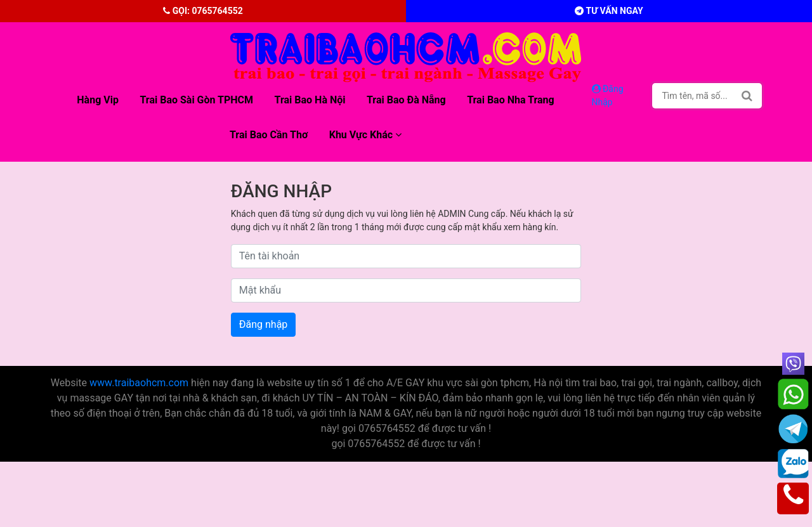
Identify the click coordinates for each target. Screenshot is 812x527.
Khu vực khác (365, 135)
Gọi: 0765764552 (203, 11)
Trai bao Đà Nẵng (406, 100)
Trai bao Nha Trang (511, 100)
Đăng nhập (264, 324)
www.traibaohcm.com (139, 383)
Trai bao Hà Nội (310, 100)
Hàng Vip (98, 100)
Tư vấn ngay (609, 11)
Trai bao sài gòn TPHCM (196, 100)
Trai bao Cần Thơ (269, 135)
